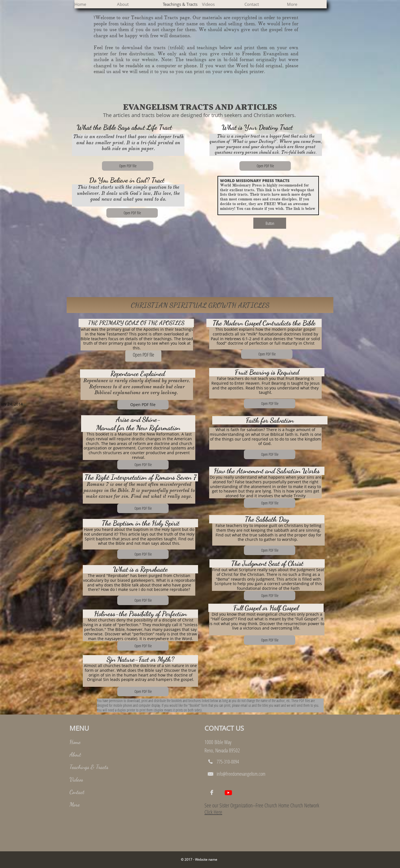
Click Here (213, 812)
